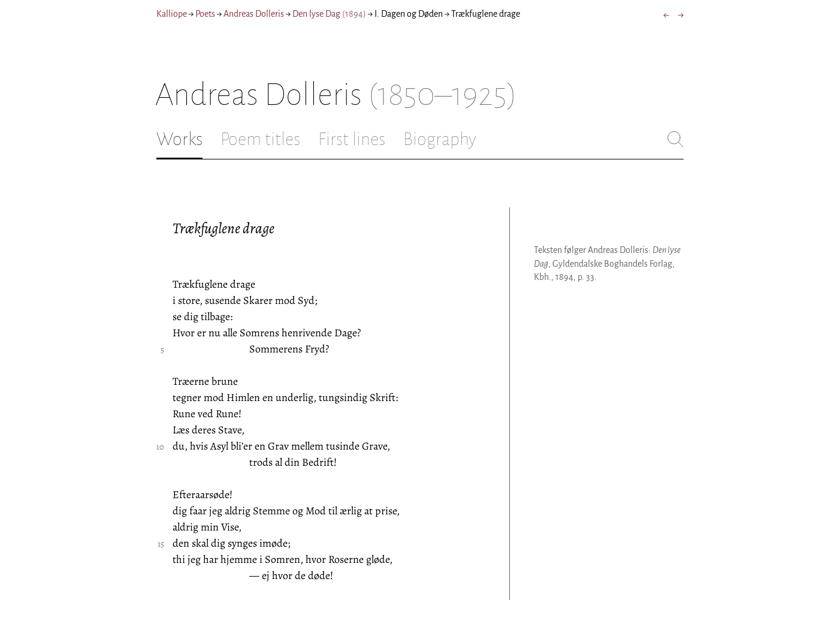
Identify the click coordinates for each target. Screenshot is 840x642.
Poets (205, 14)
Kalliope (172, 14)
